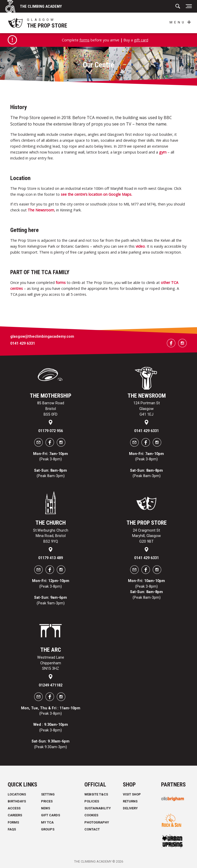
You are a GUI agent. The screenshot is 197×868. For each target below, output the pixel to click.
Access (14, 808)
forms (85, 40)
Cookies (91, 815)
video (140, 246)
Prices (47, 801)
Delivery (130, 808)
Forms (13, 822)
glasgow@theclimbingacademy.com (42, 337)
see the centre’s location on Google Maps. (96, 194)
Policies (92, 801)
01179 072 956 (51, 431)
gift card (141, 40)
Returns (130, 801)
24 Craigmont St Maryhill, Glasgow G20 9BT (146, 536)
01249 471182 (51, 685)
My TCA (47, 822)
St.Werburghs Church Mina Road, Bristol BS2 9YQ (51, 536)
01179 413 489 (51, 558)
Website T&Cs (96, 794)
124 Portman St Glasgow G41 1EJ (147, 409)
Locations (17, 794)
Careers (15, 815)
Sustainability (98, 808)
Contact (92, 829)
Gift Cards (51, 815)
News (46, 808)
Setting (48, 794)
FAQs (12, 829)
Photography (97, 822)
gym (163, 152)
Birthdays (17, 801)
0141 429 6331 (23, 343)
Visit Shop (132, 794)
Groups (48, 829)
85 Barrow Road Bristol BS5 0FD (51, 409)
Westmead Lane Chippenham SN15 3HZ (51, 663)
